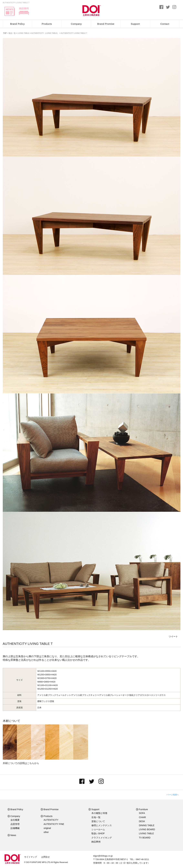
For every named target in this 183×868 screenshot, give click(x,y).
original (47, 828)
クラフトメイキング (102, 838)
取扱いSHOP (98, 833)
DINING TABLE (147, 825)
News (12, 835)
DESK (142, 821)
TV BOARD (145, 838)
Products (47, 24)
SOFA (142, 813)
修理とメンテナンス (102, 825)
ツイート (173, 636)
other (46, 832)
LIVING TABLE (146, 833)
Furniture (142, 809)
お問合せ (46, 857)
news (10, 11)
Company (76, 24)
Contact (165, 24)
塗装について (98, 821)
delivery (24, 11)
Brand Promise (106, 24)
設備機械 (15, 828)
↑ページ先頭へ (173, 795)
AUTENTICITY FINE (54, 824)
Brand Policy (17, 24)
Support (135, 24)
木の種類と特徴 (99, 813)
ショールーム (98, 829)
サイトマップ (31, 857)
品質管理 (15, 824)
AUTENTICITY (51, 820)
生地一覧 (96, 817)
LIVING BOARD (147, 829)
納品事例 (96, 842)
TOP (5, 33)
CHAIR (142, 817)
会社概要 (15, 820)
